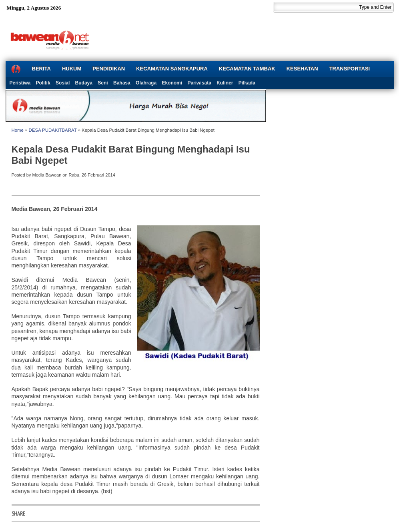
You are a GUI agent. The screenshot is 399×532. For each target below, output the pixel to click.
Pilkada (247, 83)
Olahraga (146, 83)
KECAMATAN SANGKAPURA (172, 69)
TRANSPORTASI (350, 69)
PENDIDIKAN (109, 69)
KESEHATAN (302, 69)
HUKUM (72, 69)
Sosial (63, 83)
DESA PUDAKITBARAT (53, 130)
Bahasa (122, 83)
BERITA (41, 69)
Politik (43, 83)
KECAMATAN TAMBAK (247, 69)
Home (18, 130)
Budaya (84, 83)
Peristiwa (20, 83)
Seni (103, 83)
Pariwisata (199, 83)
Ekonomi (172, 83)
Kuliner (225, 83)
